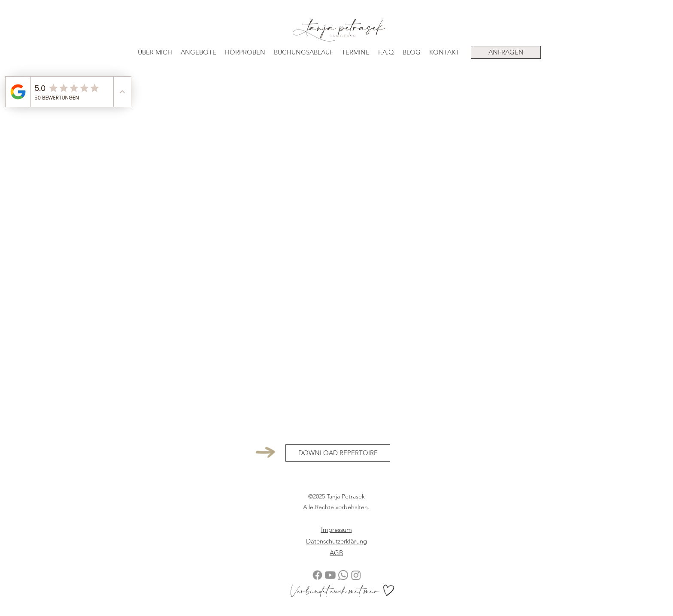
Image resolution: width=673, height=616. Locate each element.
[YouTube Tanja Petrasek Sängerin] (330, 575)
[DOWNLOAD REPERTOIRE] (338, 453)
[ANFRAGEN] (506, 52)
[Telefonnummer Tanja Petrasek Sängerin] (343, 575)
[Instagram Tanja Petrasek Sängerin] (356, 575)
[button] (199, 52)
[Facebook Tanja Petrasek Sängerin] (317, 575)
